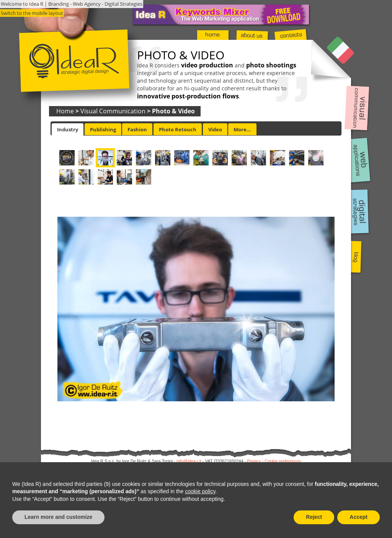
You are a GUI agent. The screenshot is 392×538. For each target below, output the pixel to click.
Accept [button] (359, 517)
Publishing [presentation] (103, 129)
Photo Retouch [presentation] (178, 129)
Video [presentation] (215, 129)
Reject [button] (314, 517)
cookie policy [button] (200, 491)
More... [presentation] (242, 129)
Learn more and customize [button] (58, 517)
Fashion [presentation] (137, 129)
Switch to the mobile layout (32, 13)
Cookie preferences (283, 461)
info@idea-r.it (189, 461)
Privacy (254, 461)
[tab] (68, 129)
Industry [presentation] (68, 129)
